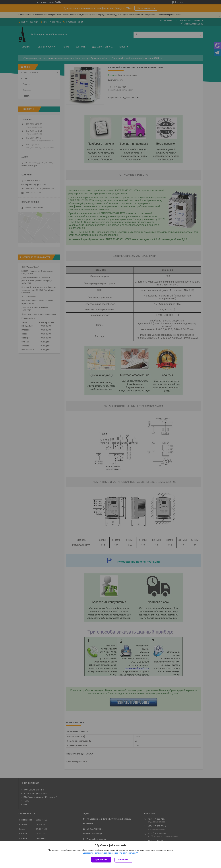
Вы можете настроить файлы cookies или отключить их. (109, 853)
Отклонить (124, 860)
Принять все (101, 860)
